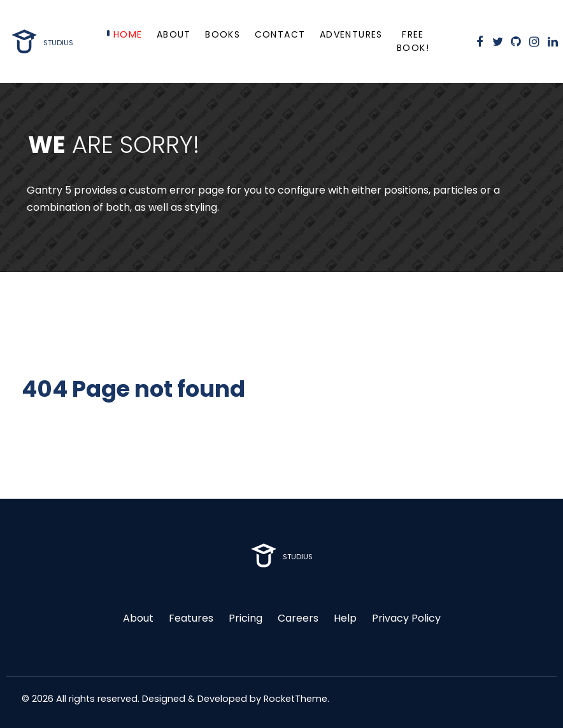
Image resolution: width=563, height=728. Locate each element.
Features (191, 618)
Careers (298, 618)
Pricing (246, 618)
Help (345, 618)
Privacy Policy (406, 618)
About (138, 618)
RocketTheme (296, 699)
